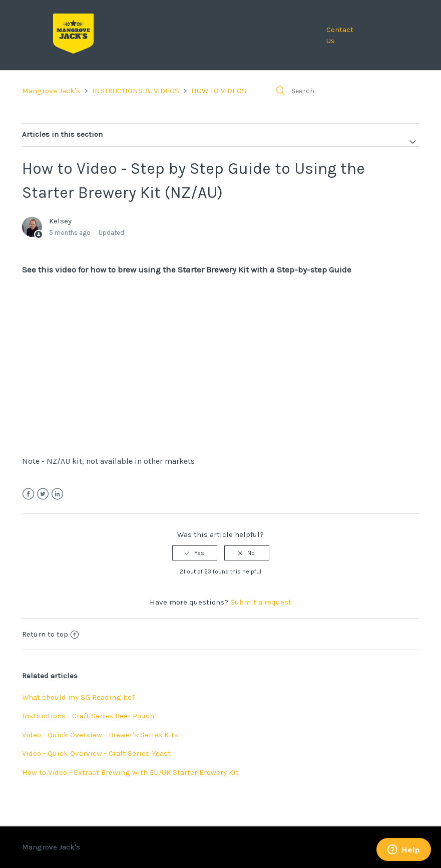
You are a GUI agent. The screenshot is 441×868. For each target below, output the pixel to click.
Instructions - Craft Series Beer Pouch (88, 716)
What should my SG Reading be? (79, 697)
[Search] (344, 91)
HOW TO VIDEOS (219, 91)
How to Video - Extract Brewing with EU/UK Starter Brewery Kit (130, 772)
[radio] (195, 553)
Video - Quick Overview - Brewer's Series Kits (100, 735)
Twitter (43, 494)
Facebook (28, 494)
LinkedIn (57, 494)
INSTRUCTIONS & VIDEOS (136, 91)
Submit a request (261, 602)
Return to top (50, 634)
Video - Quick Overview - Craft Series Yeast (96, 753)
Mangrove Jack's (51, 91)
